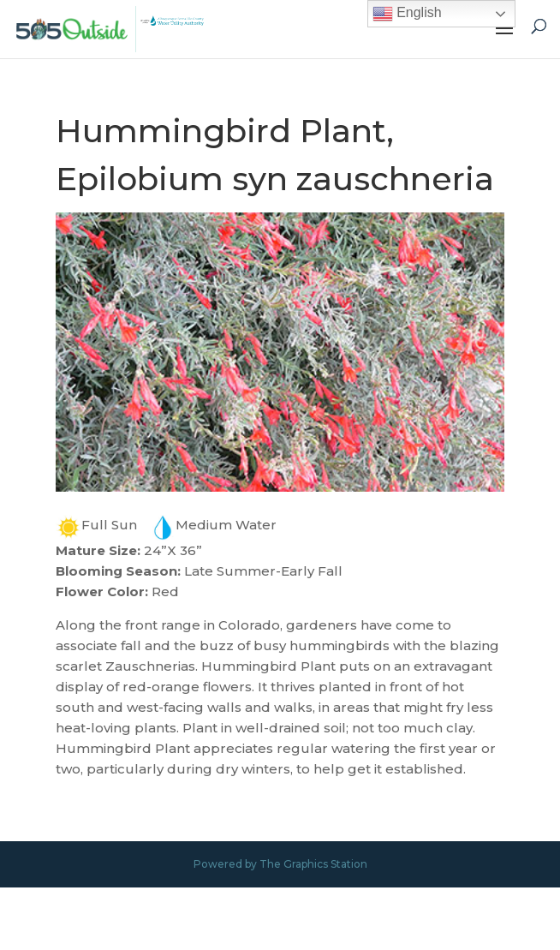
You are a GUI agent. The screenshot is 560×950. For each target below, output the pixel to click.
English (407, 14)
